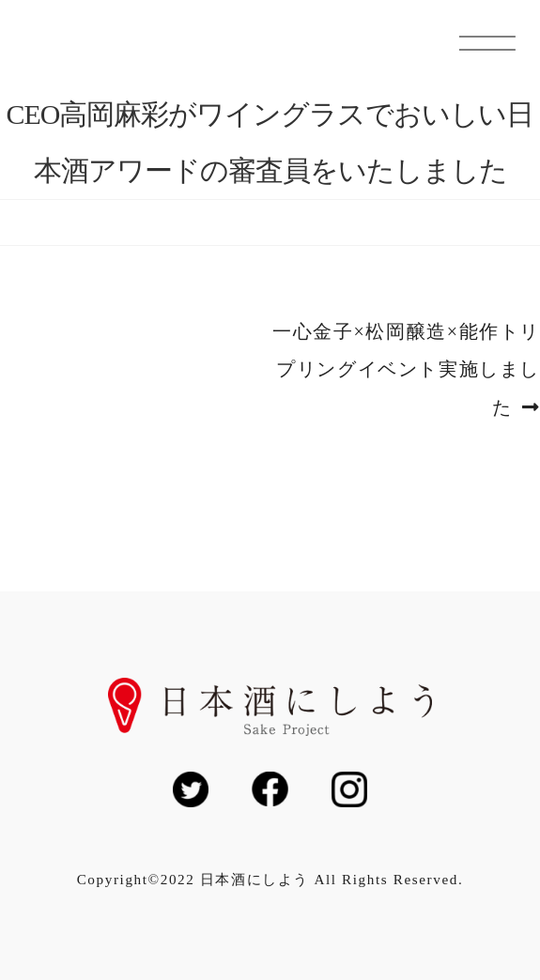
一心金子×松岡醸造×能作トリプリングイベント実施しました (406, 370)
